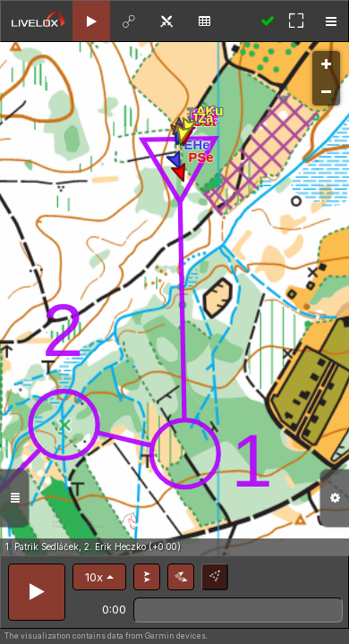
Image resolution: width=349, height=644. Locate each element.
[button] (99, 577)
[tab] (91, 21)
